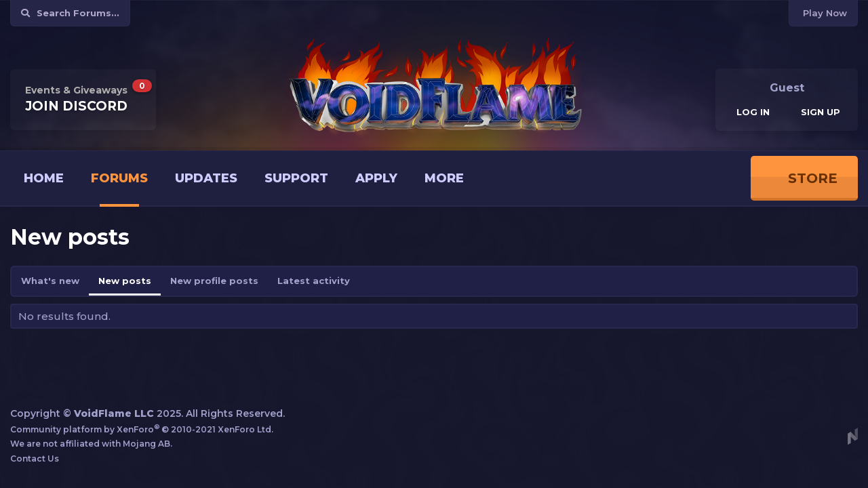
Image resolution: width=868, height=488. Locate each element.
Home (44, 178)
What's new (50, 281)
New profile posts (214, 281)
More (444, 178)
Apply (376, 178)
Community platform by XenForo (142, 429)
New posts (125, 281)
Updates (206, 178)
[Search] (70, 13)
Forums (119, 178)
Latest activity (314, 281)
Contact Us (35, 459)
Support (296, 178)
